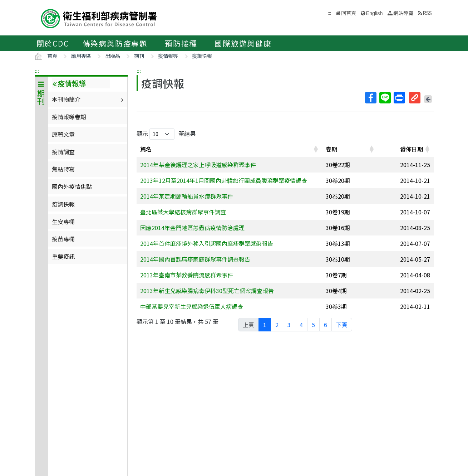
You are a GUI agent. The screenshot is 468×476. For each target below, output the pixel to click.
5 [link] (313, 325)
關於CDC (53, 43)
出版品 (113, 56)
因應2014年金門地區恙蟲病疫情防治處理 (192, 228)
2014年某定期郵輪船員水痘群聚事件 (187, 196)
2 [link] (277, 325)
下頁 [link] (342, 325)
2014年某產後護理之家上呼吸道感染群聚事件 (198, 165)
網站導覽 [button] (403, 13)
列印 (399, 98)
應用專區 (81, 56)
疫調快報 (202, 56)
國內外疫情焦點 (72, 186)
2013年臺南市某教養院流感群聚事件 (187, 275)
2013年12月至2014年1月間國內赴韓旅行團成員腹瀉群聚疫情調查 (224, 180)
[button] (316, 149)
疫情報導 (168, 56)
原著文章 (63, 134)
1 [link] (265, 325)
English (374, 13)
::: (37, 71)
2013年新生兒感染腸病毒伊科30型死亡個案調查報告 (207, 291)
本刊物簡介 (89, 99)
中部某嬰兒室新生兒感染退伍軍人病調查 (192, 306)
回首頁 (349, 13)
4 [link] (301, 325)
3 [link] (289, 325)
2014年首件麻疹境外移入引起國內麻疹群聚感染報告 (207, 243)
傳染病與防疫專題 (115, 43)
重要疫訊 (63, 256)
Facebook (370, 98)
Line (385, 98)
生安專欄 (63, 222)
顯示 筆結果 (166, 134)
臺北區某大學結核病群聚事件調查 (183, 212)
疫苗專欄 (63, 239)
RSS (427, 13)
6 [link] (326, 325)
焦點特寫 (63, 169)
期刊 (139, 56)
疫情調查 (63, 152)
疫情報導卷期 (69, 117)
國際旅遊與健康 (243, 43)
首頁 (52, 56)
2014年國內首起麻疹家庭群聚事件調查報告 (195, 259)
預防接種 (181, 43)
